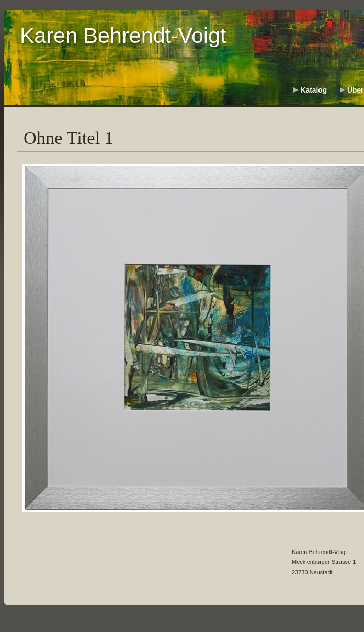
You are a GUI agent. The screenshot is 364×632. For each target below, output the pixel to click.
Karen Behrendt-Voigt (123, 36)
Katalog (314, 90)
